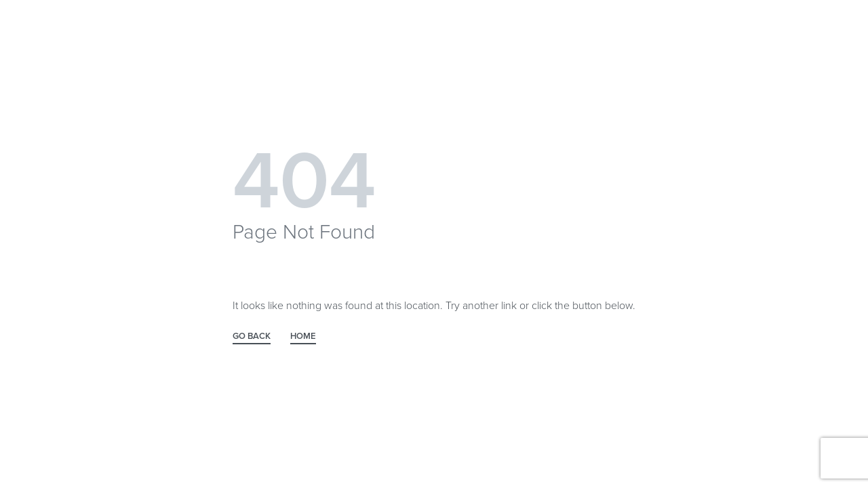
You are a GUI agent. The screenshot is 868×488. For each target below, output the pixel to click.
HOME (303, 337)
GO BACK (252, 337)
